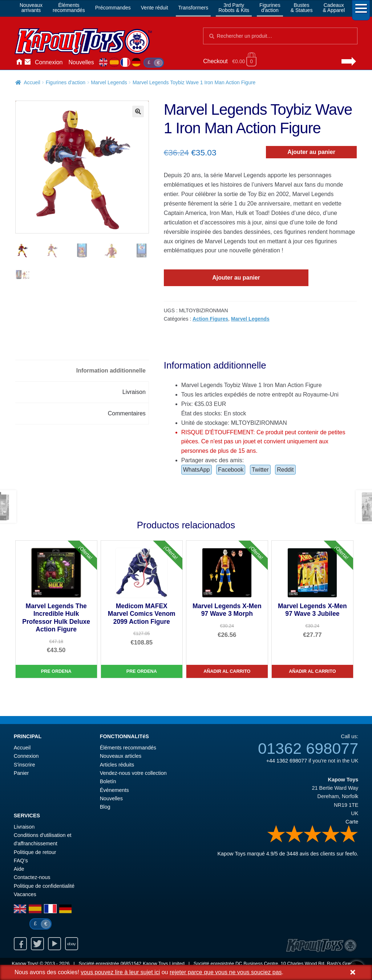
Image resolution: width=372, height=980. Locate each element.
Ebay (72, 944)
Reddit (285, 470)
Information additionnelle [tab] (111, 371)
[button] (138, 111)
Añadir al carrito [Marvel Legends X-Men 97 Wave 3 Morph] (227, 671)
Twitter (260, 470)
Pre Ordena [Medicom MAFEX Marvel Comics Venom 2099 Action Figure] (142, 671)
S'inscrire (25, 765)
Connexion (49, 62)
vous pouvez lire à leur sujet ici (120, 972)
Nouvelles (81, 62)
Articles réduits (117, 765)
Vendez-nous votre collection (133, 773)
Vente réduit (155, 8)
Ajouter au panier (311, 152)
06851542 (131, 963)
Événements (114, 790)
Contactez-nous (28, 62)
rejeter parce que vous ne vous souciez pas (226, 972)
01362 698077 (308, 748)
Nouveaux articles (121, 756)
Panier (21, 773)
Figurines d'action (66, 82)
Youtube (54, 944)
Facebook (231, 470)
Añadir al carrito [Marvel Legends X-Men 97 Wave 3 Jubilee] (312, 671)
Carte (352, 822)
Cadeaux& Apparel (334, 8)
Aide (19, 869)
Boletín (108, 781)
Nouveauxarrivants (31, 8)
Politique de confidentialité (44, 886)
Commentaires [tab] (127, 413)
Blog (105, 807)
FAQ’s (21, 861)
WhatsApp (197, 470)
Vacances (25, 894)
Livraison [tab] (134, 392)
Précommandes (113, 8)
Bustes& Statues (302, 8)
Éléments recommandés (128, 748)
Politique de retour (35, 852)
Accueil (19, 62)
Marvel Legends (109, 82)
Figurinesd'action (270, 8)
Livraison (24, 827)
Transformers (193, 8)
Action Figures (210, 319)
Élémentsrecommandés (69, 8)
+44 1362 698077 (287, 761)
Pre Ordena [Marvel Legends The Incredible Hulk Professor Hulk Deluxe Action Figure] (56, 671)
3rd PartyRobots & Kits (234, 8)
